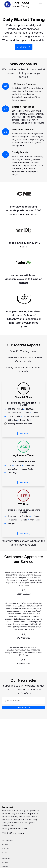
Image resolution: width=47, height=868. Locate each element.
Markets (6, 859)
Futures (5, 849)
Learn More (24, 433)
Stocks (5, 845)
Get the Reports (24, 707)
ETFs (4, 853)
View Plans (24, 47)
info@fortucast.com (13, 833)
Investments (8, 841)
